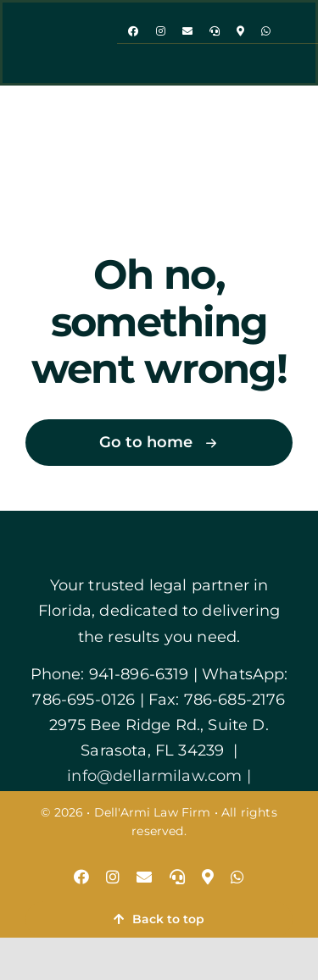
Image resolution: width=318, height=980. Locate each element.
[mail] (187, 31)
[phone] (215, 31)
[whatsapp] (266, 31)
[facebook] (133, 31)
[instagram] (161, 31)
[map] (240, 31)
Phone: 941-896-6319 (110, 674)
